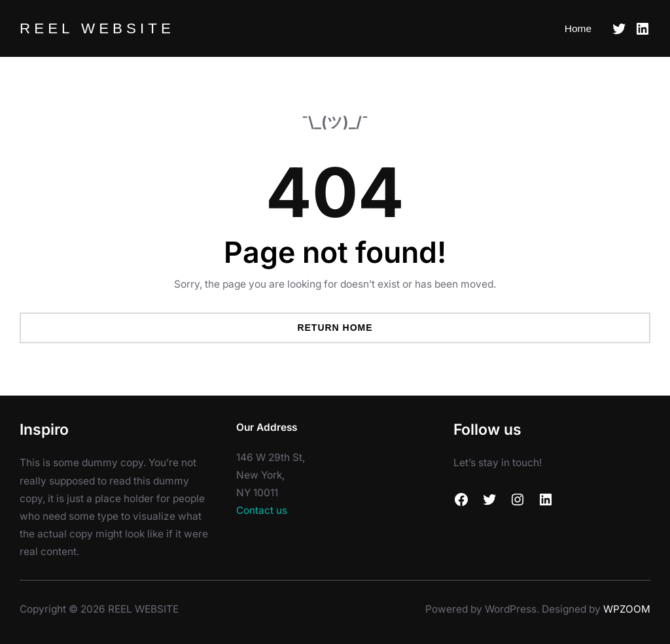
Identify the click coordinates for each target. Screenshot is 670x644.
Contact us (262, 510)
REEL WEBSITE (98, 28)
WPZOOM (627, 609)
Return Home (335, 328)
